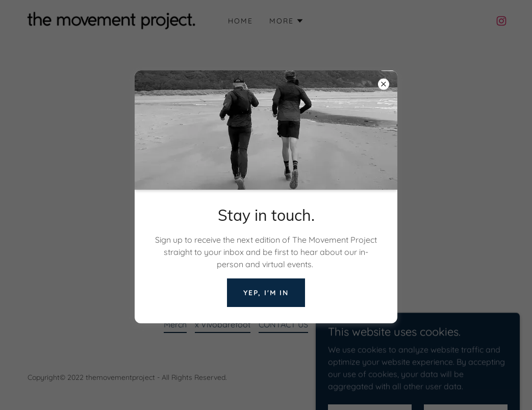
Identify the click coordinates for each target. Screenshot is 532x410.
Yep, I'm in (266, 293)
